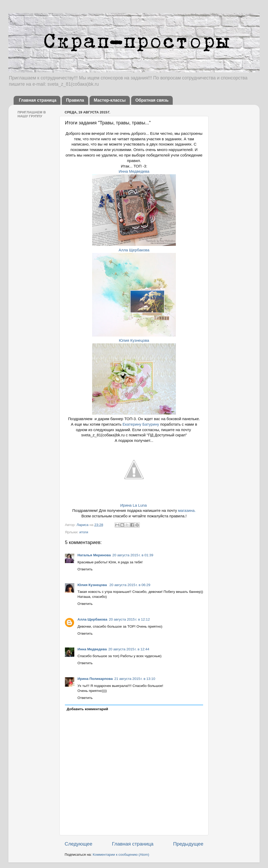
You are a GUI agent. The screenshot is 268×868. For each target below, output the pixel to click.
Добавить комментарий (87, 709)
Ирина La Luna (133, 505)
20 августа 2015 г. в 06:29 (130, 585)
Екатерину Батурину (141, 424)
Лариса (83, 525)
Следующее (79, 844)
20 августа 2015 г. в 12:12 (129, 619)
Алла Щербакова (134, 250)
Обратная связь (152, 100)
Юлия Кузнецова (134, 340)
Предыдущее (188, 844)
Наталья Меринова (94, 555)
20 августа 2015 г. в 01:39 (133, 555)
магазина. (186, 511)
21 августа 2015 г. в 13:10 (135, 679)
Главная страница (38, 100)
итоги (84, 532)
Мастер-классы (110, 100)
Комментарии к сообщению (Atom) (121, 855)
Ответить (85, 569)
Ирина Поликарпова (95, 679)
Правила (75, 100)
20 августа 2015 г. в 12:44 (129, 649)
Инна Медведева (134, 171)
